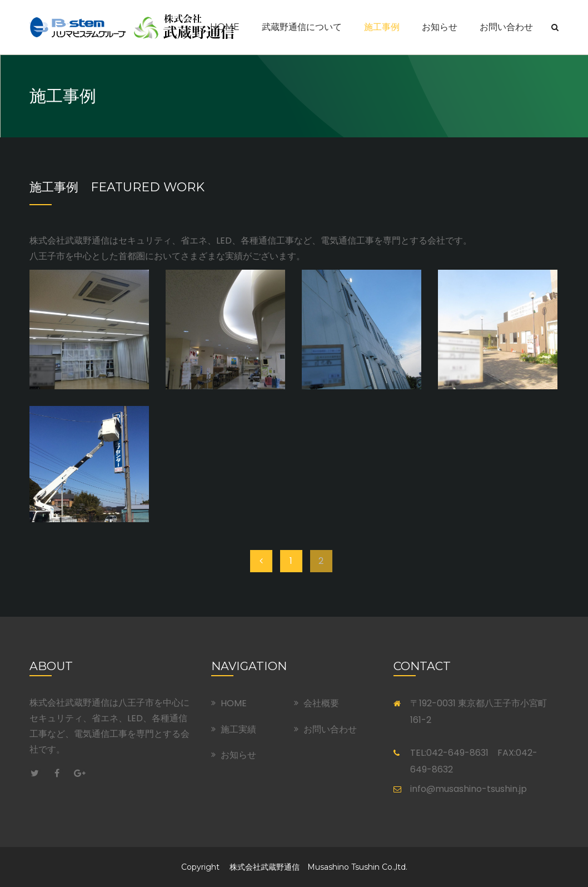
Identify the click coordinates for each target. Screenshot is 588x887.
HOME (234, 703)
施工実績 (238, 729)
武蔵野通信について (302, 27)
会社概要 (321, 703)
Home (225, 27)
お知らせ (440, 27)
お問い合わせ (506, 27)
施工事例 (382, 27)
